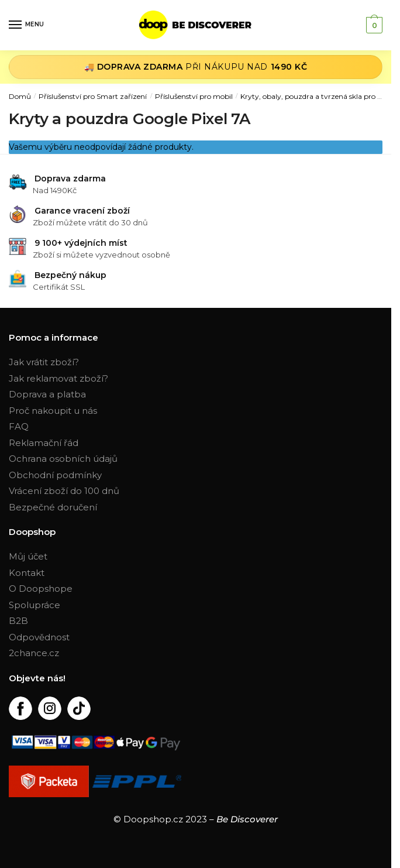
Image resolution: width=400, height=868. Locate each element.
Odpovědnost (39, 637)
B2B (18, 621)
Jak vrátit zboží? (44, 362)
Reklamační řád (44, 443)
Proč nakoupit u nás (53, 411)
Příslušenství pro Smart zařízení (93, 96)
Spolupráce (35, 605)
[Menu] (26, 25)
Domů (20, 96)
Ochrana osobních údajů (63, 459)
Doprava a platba (47, 394)
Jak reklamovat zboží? (58, 378)
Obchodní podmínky (55, 475)
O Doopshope (41, 589)
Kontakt (27, 573)
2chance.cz (34, 653)
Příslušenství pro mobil (194, 96)
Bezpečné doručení (53, 507)
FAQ (19, 426)
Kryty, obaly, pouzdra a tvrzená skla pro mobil (319, 96)
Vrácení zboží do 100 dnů (64, 491)
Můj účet (28, 556)
